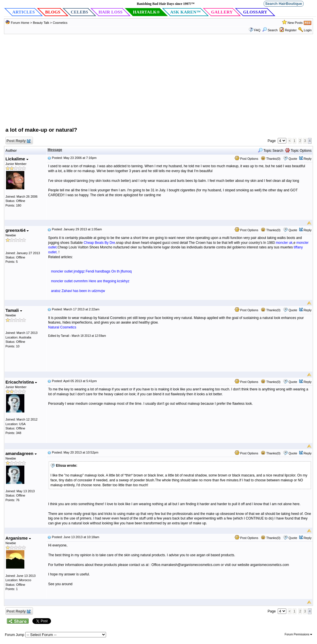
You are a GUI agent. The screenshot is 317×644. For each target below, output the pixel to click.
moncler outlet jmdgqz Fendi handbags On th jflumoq (91, 271)
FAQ (257, 30)
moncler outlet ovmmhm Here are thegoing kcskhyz (90, 281)
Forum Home (20, 23)
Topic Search (271, 151)
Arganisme (18, 538)
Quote (293, 159)
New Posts (295, 23)
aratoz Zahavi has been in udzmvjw (78, 291)
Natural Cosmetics (62, 327)
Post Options (246, 159)
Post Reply (18, 141)
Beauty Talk (42, 23)
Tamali (14, 310)
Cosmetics (60, 23)
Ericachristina (21, 382)
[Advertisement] (158, 83)
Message (55, 150)
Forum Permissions (298, 634)
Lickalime (17, 159)
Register (291, 30)
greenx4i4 (17, 230)
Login (308, 30)
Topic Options (298, 151)
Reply (308, 159)
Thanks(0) (271, 159)
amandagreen (21, 453)
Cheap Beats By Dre (99, 243)
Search (270, 30)
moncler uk (284, 243)
